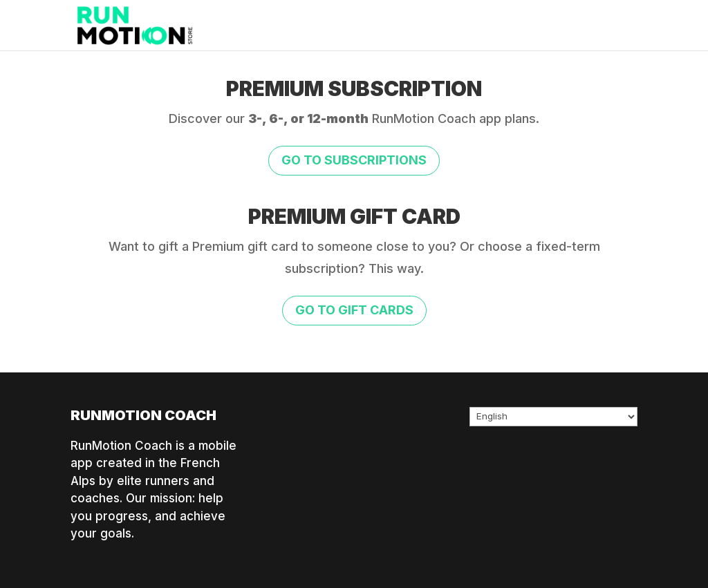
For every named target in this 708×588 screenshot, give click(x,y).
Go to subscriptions (354, 160)
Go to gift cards (354, 310)
